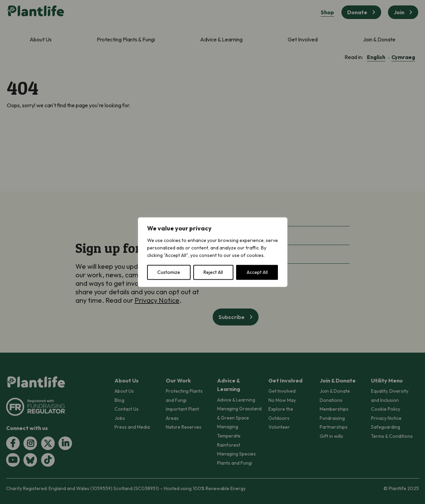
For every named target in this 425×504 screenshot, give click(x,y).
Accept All (257, 272)
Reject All (213, 272)
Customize (169, 272)
